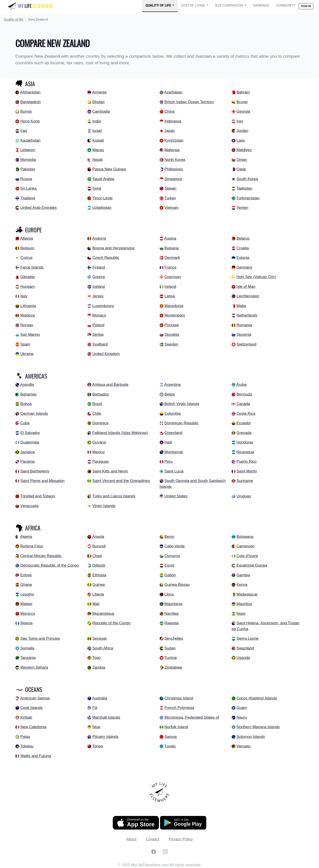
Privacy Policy (181, 839)
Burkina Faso (32, 546)
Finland (99, 267)
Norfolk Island (176, 727)
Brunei (242, 102)
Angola (98, 537)
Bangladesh (31, 102)
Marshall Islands (106, 717)
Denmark (172, 258)
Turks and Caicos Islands (114, 496)
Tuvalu (170, 746)
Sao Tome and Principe (40, 638)
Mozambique (103, 614)
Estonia (243, 258)
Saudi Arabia (103, 179)
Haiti (168, 442)
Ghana (26, 585)
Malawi (26, 604)
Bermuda (244, 394)
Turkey (170, 198)
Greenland (173, 433)
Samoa (170, 737)
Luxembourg (103, 306)
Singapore (173, 179)
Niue (96, 727)
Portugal (171, 325)
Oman (242, 160)
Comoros (172, 556)
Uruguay (244, 496)
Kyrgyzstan (174, 140)
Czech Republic (106, 258)
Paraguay (101, 461)
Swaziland (245, 648)
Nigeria (26, 623)
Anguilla (27, 385)
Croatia (243, 248)
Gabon (170, 575)
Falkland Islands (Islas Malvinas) (120, 433)
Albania (27, 238)
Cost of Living (193, 6)
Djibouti (99, 565)
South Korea (247, 179)
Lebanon (28, 150)
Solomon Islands (251, 737)
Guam (242, 708)
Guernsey (173, 277)
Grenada (244, 433)
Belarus (243, 238)
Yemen (242, 208)
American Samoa (35, 698)
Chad (97, 556)
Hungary (28, 287)
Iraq (24, 131)
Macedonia (174, 306)
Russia (26, 179)
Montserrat (174, 452)
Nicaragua (245, 452)
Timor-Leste (103, 198)
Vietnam (171, 208)
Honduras (245, 442)
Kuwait (98, 140)
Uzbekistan (102, 208)
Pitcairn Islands (105, 737)
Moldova (28, 315)
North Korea (175, 160)
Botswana (245, 537)
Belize (170, 394)
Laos (241, 140)
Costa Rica (246, 414)
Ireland (170, 287)
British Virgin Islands (182, 404)
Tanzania (28, 658)
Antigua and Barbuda (110, 385)
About (131, 839)
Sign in (306, 6)
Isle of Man (246, 287)
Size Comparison (229, 6)
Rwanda (171, 623)
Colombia (173, 414)
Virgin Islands (104, 506)
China (169, 111)
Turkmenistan (248, 198)
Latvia (169, 296)
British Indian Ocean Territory (189, 102)
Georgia (243, 111)
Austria (170, 238)
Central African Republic (41, 556)
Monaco (99, 315)
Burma (26, 111)
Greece (99, 277)
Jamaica (28, 452)
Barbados (101, 394)
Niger (241, 614)
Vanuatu (243, 746)
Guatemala (30, 442)
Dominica (100, 423)
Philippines (174, 169)
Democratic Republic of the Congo (50, 565)
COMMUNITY (286, 6)
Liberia (98, 594)
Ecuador (243, 423)
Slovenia (244, 335)
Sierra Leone (247, 638)
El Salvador (30, 433)
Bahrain (243, 92)
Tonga (98, 746)
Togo (97, 658)
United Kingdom (106, 354)
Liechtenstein (248, 296)
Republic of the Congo (111, 623)
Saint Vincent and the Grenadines (121, 481)
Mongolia (28, 160)
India (97, 121)
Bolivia (26, 404)
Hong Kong (30, 121)
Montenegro (175, 315)
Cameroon (245, 546)
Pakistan (28, 169)
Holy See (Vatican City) (256, 277)
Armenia (99, 92)
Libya (169, 594)
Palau (25, 737)
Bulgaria (171, 248)
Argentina (172, 385)
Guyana (99, 442)
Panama (28, 461)
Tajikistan (244, 188)
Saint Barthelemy (35, 471)
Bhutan (98, 102)
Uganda (243, 658)
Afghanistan (30, 92)
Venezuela (29, 506)
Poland (98, 325)
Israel (97, 131)
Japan (170, 131)
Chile (97, 414)
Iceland (99, 287)
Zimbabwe (173, 667)
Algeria (26, 537)
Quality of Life (158, 6)
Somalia (27, 648)
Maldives (244, 150)
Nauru (242, 717)
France (170, 267)
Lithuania (28, 306)
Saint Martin (247, 471)
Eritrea (26, 575)
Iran (240, 121)
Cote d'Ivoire (247, 556)
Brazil (97, 404)
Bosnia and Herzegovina (113, 248)
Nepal (97, 160)
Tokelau (27, 746)
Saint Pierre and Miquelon (43, 481)
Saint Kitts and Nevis (110, 471)
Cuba (25, 423)
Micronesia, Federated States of (192, 717)
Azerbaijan (173, 92)
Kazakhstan (30, 140)
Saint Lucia (174, 471)
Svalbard (100, 344)
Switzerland (246, 344)
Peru (168, 461)
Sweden (171, 344)
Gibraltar (28, 277)
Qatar (241, 169)
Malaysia (172, 150)
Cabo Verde (175, 546)
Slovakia (172, 335)
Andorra (99, 238)
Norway (27, 325)
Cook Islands (31, 708)
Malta (241, 306)
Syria (97, 188)
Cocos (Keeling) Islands (257, 698)
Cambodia (101, 111)
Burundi (99, 546)
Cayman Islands (34, 414)
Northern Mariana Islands (258, 727)
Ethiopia (99, 575)
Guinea (99, 585)
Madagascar (247, 594)
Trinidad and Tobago (38, 496)
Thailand (28, 198)
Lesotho (27, 594)
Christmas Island (179, 698)
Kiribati (26, 717)
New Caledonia (33, 727)
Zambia (99, 667)
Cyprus (26, 258)
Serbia (98, 335)
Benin (169, 537)
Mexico (98, 452)
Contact (153, 839)
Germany (244, 267)
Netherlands (247, 315)
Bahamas (29, 394)
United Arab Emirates (39, 208)
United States (176, 496)
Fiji (95, 708)
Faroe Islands (32, 267)
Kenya (242, 585)
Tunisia (170, 658)
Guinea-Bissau (177, 585)
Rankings (261, 6)
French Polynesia (179, 708)
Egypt (169, 565)
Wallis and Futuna (36, 756)
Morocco (28, 614)
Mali (96, 604)
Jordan (242, 131)
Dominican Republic (181, 423)
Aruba (241, 385)
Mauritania (173, 604)
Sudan (170, 648)
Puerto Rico (246, 461)
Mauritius (244, 604)
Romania (244, 325)
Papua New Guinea (109, 169)
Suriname (245, 481)
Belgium (27, 248)
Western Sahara (34, 667)
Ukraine (27, 354)
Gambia (243, 575)
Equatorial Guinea (252, 565)
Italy (24, 296)
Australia (100, 698)
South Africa (103, 648)
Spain (25, 344)
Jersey (98, 296)
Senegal (99, 638)
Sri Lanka (29, 188)
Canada (243, 404)
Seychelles (174, 638)
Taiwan (170, 188)
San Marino (30, 335)
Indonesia (173, 121)
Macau (98, 150)
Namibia (171, 614)
